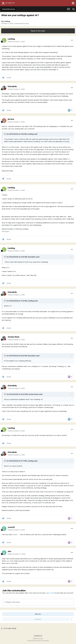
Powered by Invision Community (38, 641)
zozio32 (11, 527)
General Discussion (22, 23)
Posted (16, 42)
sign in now (50, 593)
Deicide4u (12, 86)
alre (9, 551)
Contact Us (38, 636)
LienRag (7, 21)
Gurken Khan (14, 337)
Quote (9, 78)
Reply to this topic (38, 31)
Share (38, 614)
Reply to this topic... (13, 602)
